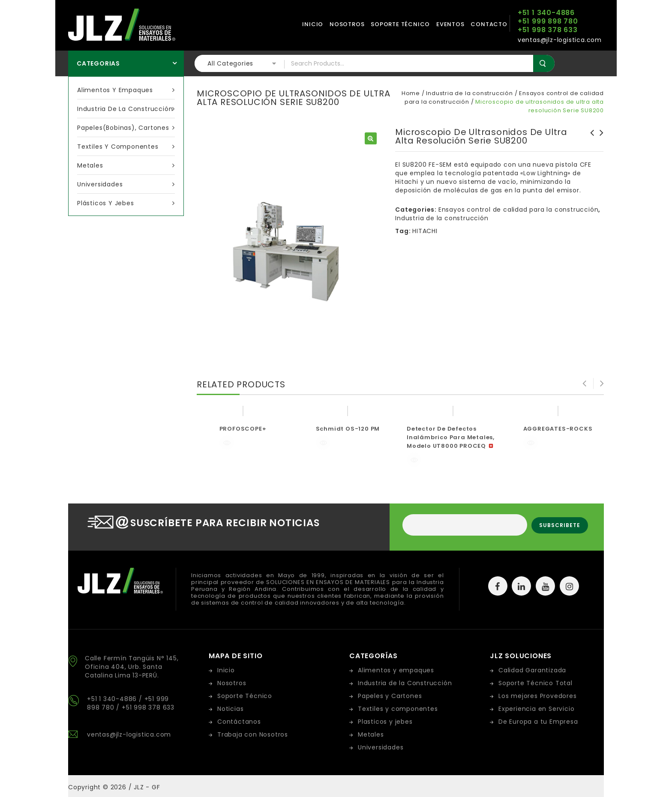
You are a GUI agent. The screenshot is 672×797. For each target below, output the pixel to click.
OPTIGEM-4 (599, 137)
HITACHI (425, 231)
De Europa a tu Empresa (538, 722)
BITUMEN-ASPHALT (590, 137)
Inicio (313, 24)
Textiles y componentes (126, 147)
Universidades (126, 184)
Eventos (450, 24)
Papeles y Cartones (390, 696)
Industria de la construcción (126, 109)
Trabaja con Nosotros (253, 734)
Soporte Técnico (245, 696)
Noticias (230, 709)
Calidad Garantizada (532, 670)
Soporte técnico (400, 24)
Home (411, 93)
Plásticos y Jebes (126, 203)
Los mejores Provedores (538, 696)
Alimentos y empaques (126, 90)
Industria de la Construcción (405, 683)
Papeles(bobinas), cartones (126, 128)
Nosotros (347, 24)
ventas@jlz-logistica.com (129, 734)
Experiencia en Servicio (536, 709)
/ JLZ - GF (144, 787)
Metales (126, 165)
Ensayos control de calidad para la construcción (519, 210)
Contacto (489, 24)
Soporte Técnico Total (535, 683)
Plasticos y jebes (385, 722)
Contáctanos (239, 722)
